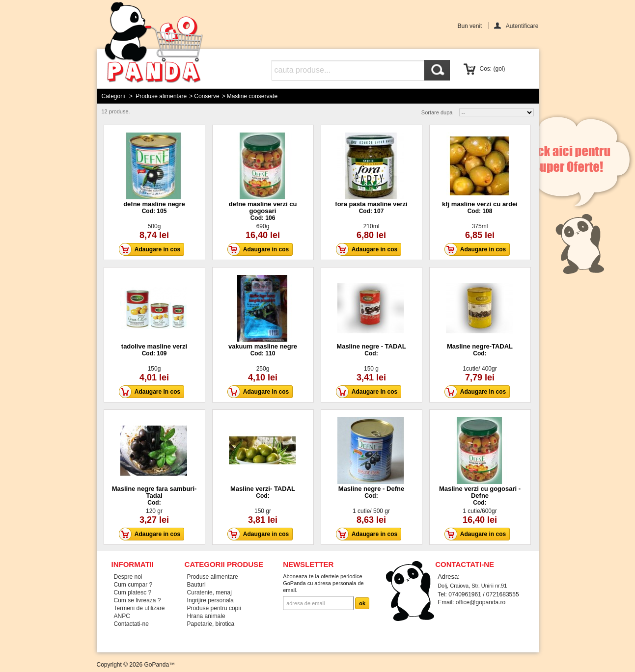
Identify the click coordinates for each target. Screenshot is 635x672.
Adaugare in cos (152, 249)
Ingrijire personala (210, 600)
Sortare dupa (437, 112)
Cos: (493, 69)
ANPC (122, 616)
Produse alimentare (161, 96)
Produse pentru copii (214, 608)
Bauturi (196, 585)
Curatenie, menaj (209, 592)
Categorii (113, 96)
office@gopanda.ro (481, 602)
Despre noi (128, 577)
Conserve (207, 96)
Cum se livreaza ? (138, 600)
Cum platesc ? (133, 592)
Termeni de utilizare (139, 608)
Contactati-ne (131, 624)
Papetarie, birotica (211, 624)
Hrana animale (206, 616)
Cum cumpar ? (133, 585)
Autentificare (522, 26)
